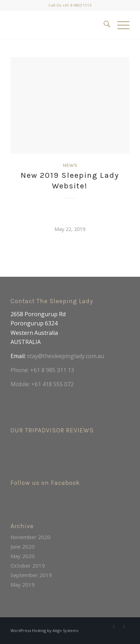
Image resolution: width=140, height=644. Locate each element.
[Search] (103, 25)
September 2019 (31, 575)
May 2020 (23, 556)
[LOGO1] (58, 25)
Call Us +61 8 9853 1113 (70, 5)
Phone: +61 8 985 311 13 (42, 370)
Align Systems (65, 630)
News (70, 165)
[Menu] (120, 25)
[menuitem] (103, 25)
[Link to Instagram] (124, 626)
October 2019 (28, 565)
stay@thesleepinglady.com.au (66, 356)
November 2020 (31, 537)
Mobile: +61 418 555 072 (42, 384)
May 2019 (23, 584)
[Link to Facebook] (114, 626)
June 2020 (23, 546)
